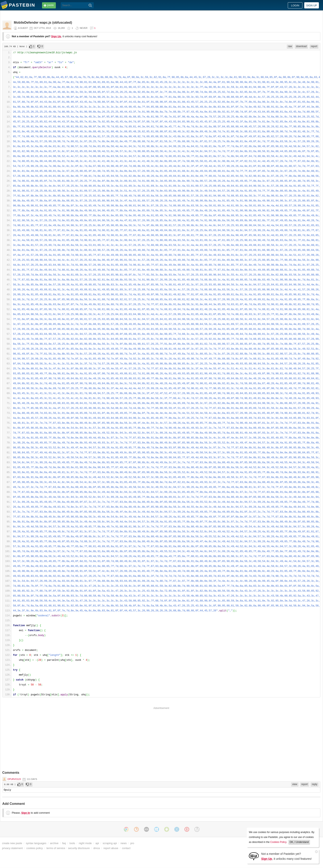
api (97, 843)
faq (64, 843)
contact (126, 848)
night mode (85, 843)
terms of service (56, 848)
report (314, 46)
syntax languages (36, 843)
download (301, 46)
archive (54, 843)
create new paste (12, 843)
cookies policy (35, 848)
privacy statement (12, 848)
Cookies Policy (278, 842)
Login (295, 5)
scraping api (110, 843)
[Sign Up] (254, 856)
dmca (97, 848)
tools (72, 843)
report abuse (111, 848)
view (295, 784)
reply (315, 784)
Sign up (312, 5)
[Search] (90, 5)
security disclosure (79, 848)
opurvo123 (14, 779)
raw (290, 46)
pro (132, 843)
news (124, 843)
